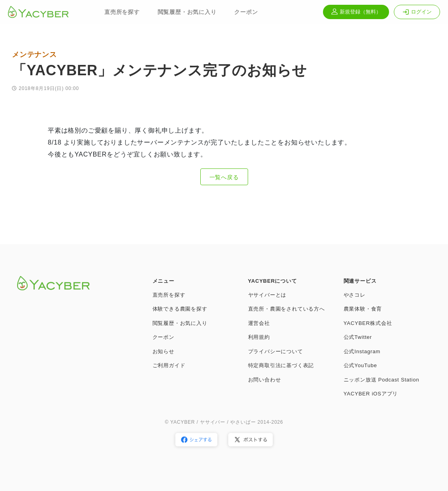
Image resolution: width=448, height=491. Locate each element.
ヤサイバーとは (267, 295)
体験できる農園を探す (180, 309)
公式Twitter (358, 337)
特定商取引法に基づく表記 (281, 365)
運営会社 (259, 323)
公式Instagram (362, 351)
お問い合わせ (265, 380)
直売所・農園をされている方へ (287, 309)
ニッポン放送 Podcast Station (381, 380)
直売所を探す (122, 12)
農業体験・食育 (363, 309)
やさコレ (355, 295)
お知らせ (163, 351)
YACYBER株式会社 (368, 323)
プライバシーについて (276, 351)
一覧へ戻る (224, 177)
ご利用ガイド (169, 365)
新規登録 (356, 12)
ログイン (417, 12)
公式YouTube (360, 365)
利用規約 (259, 337)
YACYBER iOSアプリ (371, 394)
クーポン (246, 12)
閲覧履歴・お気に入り (187, 12)
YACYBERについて (273, 281)
